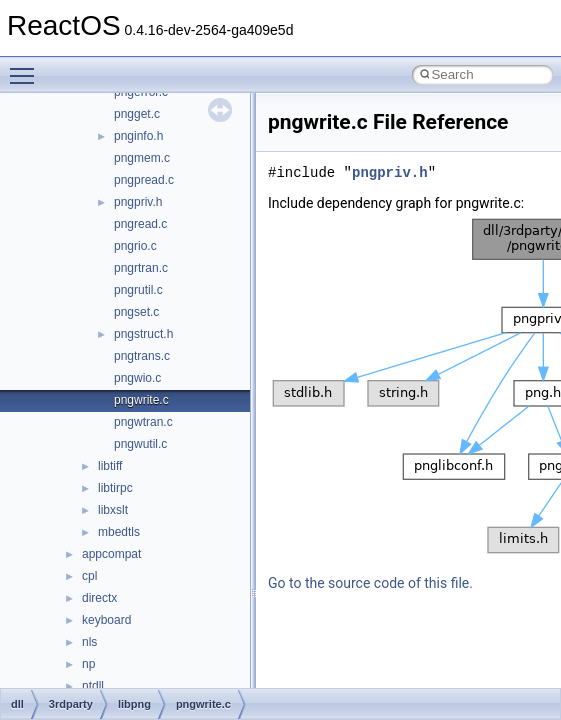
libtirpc (115, 488)
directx (99, 598)
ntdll (93, 686)
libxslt (113, 510)
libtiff (110, 466)
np (88, 664)
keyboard (106, 620)
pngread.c (140, 224)
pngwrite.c (141, 400)
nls (89, 642)
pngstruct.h (143, 334)
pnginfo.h (138, 136)
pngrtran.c (141, 268)
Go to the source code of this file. (370, 583)
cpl (89, 576)
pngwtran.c (143, 422)
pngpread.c (144, 180)
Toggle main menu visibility (27, 67)
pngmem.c (142, 158)
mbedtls (119, 532)
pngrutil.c (138, 290)
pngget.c (137, 114)
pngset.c (136, 312)
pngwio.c (137, 378)
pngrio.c (135, 246)
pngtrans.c (142, 356)
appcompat (111, 554)
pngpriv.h (138, 202)
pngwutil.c (140, 444)
